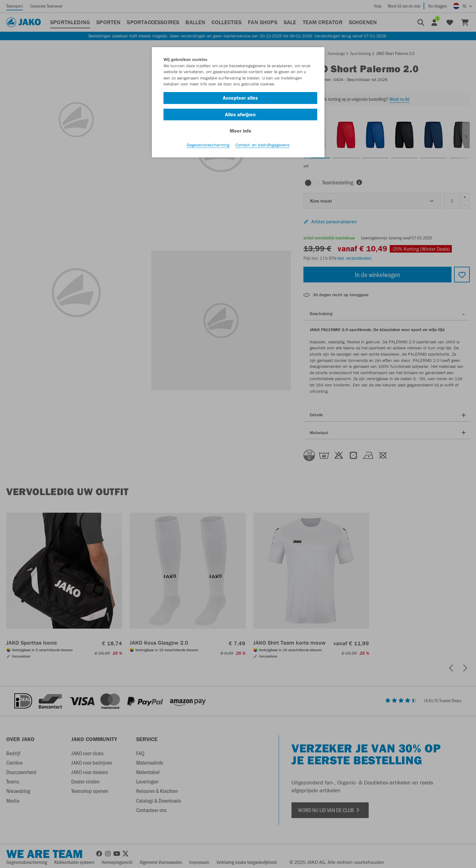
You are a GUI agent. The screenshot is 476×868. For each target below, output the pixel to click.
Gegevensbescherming (208, 145)
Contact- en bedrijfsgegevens (262, 145)
